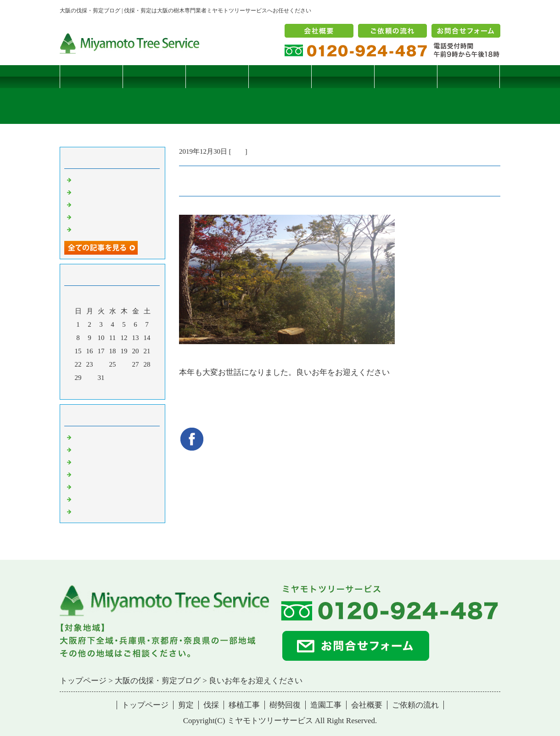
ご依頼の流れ (415, 705)
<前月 (95, 390)
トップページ (91, 76)
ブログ (468, 76)
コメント (87, 511)
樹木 (80, 474)
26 (124, 364)
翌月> (130, 390)
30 (90, 378)
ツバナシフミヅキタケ (108, 229)
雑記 (238, 151)
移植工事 (280, 76)
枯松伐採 (87, 217)
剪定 (154, 76)
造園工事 (406, 76)
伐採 (217, 76)
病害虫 (84, 449)
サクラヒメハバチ (101, 179)
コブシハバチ (94, 192)
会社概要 (367, 705)
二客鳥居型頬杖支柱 (104, 204)
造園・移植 (91, 499)
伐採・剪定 (91, 437)
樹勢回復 (343, 76)
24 (101, 364)
